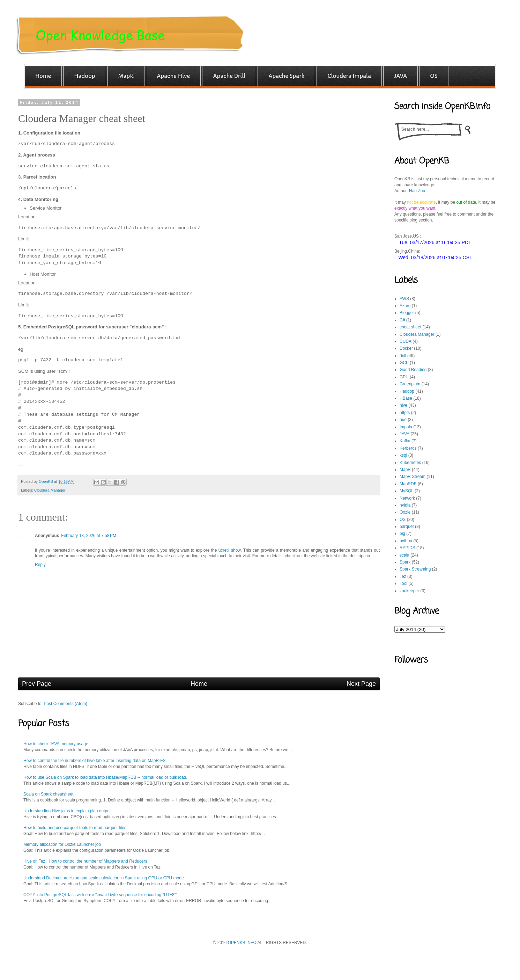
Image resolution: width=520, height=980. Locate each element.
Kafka (405, 441)
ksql (403, 455)
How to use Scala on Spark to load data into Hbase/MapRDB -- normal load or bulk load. (105, 777)
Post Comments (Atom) (65, 704)
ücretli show (230, 550)
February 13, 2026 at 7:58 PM (89, 536)
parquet (407, 527)
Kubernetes (410, 463)
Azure (405, 306)
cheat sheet (410, 327)
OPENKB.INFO (242, 943)
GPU (404, 377)
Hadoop (407, 391)
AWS (404, 299)
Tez (403, 576)
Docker (406, 348)
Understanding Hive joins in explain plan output (67, 811)
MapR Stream (413, 477)
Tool (403, 583)
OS (403, 520)
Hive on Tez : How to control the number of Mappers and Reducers (85, 861)
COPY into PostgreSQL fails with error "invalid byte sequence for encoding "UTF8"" (100, 895)
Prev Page (37, 684)
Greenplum (410, 384)
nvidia (405, 505)
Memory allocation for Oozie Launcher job (62, 844)
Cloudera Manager (50, 490)
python (406, 541)
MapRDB (408, 484)
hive (403, 405)
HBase (406, 398)
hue (403, 420)
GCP (404, 363)
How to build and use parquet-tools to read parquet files (75, 828)
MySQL (407, 491)
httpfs (405, 413)
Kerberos (408, 448)
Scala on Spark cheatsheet (48, 794)
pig (402, 533)
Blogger (407, 313)
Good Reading (413, 370)
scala (404, 555)
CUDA (406, 341)
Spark (405, 562)
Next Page (361, 684)
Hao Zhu (417, 191)
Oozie (405, 512)
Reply (40, 565)
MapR (405, 470)
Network (407, 498)
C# (402, 320)
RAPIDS (407, 548)
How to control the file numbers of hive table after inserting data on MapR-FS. (95, 761)
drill (403, 356)
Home (199, 684)
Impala (406, 427)
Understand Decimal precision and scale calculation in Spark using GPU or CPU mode (104, 878)
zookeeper (409, 591)
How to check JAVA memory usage (56, 744)
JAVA (404, 434)
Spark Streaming (415, 569)
